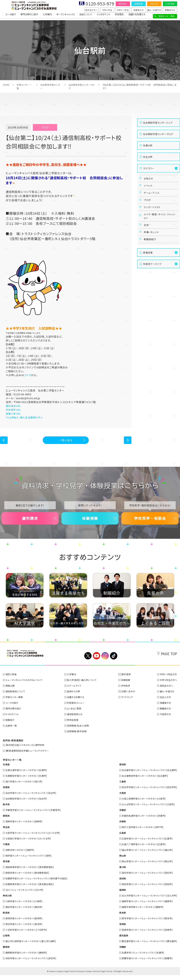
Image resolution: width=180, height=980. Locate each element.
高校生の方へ (91, 10)
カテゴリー (149, 168)
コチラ (28, 375)
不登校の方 (165, 719)
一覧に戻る (66, 441)
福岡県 (119, 895)
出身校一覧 (12, 730)
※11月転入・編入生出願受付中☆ (25, 417)
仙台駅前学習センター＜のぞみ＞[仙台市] (28, 803)
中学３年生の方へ (168, 685)
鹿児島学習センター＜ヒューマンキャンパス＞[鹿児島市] (148, 946)
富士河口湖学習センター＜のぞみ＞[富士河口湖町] (33, 946)
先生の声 (148, 157)
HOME (6, 85)
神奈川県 (8, 900)
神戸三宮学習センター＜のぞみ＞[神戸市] (140, 832)
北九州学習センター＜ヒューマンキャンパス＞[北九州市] (148, 900)
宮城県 (6, 792)
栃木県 (6, 809)
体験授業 (138, 4)
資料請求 (123, 4)
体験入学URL (14, 413)
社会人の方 (165, 702)
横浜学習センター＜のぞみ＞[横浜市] (25, 912)
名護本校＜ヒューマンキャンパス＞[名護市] (141, 957)
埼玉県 (6, 832)
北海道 (6, 769)
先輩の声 (148, 145)
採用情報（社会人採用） (80, 730)
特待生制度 (74, 725)
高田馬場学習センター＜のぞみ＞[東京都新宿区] (31, 872)
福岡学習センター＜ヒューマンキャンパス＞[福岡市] (145, 906)
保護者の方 (139, 10)
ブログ (148, 205)
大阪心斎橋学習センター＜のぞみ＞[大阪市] (142, 803)
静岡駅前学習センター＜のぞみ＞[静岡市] (28, 957)
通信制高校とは (76, 719)
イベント (149, 188)
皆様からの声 (75, 696)
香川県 (119, 872)
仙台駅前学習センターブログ (158, 134)
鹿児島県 (120, 940)
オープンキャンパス (66, 16)
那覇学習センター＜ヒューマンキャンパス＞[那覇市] (145, 963)
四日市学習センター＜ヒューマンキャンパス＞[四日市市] (148, 792)
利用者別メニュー (77, 708)
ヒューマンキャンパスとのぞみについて (25, 685)
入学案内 (47, 16)
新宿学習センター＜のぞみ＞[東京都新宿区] (29, 877)
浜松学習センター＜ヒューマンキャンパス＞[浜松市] (33, 963)
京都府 (119, 815)
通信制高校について (16, 696)
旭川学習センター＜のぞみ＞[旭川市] (25, 786)
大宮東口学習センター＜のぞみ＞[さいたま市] (30, 843)
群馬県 (6, 820)
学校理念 (119, 16)
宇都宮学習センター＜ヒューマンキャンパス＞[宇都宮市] (35, 815)
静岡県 (6, 952)
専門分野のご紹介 (29, 16)
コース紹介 (11, 16)
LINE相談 (170, 4)
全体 (147, 235)
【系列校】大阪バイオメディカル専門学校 (26, 750)
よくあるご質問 (76, 713)
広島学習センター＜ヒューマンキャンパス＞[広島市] (145, 843)
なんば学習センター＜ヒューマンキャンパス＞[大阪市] (146, 809)
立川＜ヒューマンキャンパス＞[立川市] (26, 895)
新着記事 (148, 267)
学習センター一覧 (12, 765)
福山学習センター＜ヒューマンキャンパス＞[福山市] (145, 855)
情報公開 (10, 690)
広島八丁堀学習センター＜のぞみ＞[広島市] (142, 849)
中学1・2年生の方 (168, 679)
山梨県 (6, 940)
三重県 (119, 786)
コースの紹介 (13, 708)
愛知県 (119, 769)
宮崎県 (119, 929)
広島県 (119, 838)
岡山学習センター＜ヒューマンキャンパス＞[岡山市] (145, 866)
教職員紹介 (151, 253)
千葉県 (6, 849)
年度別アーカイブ (152, 278)
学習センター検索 (166, 16)
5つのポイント (104, 16)
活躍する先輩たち (137, 16)
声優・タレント (152, 244)
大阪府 (119, 798)
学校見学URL (14, 410)
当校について (86, 16)
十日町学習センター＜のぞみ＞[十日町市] (28, 935)
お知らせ (149, 179)
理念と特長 (12, 679)
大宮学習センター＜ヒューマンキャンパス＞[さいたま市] (35, 838)
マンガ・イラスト (153, 214)
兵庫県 (119, 826)
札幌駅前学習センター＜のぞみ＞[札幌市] (28, 781)
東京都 (6, 866)
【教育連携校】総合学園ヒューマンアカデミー (29, 755)
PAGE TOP (169, 658)
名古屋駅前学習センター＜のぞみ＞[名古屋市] (143, 781)
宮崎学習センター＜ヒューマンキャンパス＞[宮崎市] (145, 935)
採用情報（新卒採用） (79, 736)
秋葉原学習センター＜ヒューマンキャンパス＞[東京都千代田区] (39, 883)
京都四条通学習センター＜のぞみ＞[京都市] (142, 820)
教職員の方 (170, 10)
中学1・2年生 (123, 10)
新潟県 (6, 917)
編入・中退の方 (154, 10)
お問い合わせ (129, 696)
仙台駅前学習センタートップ (158, 123)
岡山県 (119, 860)
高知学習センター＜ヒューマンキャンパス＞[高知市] (145, 889)
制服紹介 (10, 725)
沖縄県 (119, 952)
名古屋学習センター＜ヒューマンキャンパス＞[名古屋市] (148, 775)
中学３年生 (107, 10)
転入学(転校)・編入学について (84, 685)
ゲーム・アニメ (152, 197)
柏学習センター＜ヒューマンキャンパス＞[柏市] (30, 860)
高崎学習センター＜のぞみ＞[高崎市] (25, 826)
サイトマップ (128, 702)
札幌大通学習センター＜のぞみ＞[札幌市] (28, 775)
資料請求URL (14, 406)
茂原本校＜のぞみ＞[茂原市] (21, 855)
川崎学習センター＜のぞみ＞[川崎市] (25, 906)
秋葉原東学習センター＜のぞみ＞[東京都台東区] (31, 889)
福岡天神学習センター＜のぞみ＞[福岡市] (140, 912)
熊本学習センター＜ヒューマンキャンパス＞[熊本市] (145, 923)
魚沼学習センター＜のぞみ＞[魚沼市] (25, 929)
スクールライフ (76, 690)
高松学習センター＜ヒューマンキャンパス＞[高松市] (145, 877)
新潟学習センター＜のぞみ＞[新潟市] (25, 923)
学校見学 (154, 4)
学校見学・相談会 (150, 522)
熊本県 (119, 917)
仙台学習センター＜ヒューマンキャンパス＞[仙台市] (33, 798)
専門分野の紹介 (14, 713)
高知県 (119, 883)
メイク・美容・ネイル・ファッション (159, 225)
